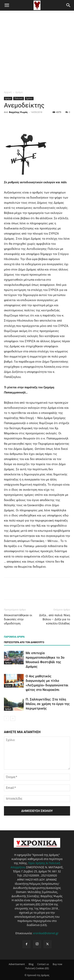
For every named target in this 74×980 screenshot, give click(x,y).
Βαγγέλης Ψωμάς (18, 112)
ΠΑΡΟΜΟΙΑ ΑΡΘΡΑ (14, 637)
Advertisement (17, 964)
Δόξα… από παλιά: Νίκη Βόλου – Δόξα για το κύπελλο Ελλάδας (55, 619)
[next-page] (13, 718)
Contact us (43, 964)
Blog (31, 964)
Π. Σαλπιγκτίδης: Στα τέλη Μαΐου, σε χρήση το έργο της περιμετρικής (48, 704)
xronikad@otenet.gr (46, 933)
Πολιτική (19, 98)
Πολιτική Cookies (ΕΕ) (37, 968)
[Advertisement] (37, 49)
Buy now (57, 964)
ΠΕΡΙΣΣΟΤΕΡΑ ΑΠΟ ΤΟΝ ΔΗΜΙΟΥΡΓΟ (24, 642)
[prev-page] (6, 718)
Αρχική (8, 92)
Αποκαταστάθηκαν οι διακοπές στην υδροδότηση (18, 619)
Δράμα (19, 92)
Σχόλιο (29, 98)
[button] (7, 5)
